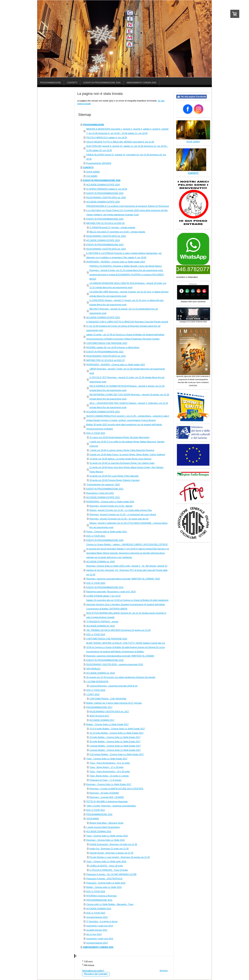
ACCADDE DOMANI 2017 (102, 720)
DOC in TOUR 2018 (96, 690)
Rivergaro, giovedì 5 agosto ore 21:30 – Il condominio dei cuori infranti (123, 514)
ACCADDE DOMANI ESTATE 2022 (103, 412)
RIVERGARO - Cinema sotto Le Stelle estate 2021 (110, 502)
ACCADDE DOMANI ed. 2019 (100, 626)
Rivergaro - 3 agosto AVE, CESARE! (107, 797)
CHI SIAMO (92, 176)
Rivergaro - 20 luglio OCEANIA (104, 793)
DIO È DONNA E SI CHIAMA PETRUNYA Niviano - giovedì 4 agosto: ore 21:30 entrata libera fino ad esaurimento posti (127, 388)
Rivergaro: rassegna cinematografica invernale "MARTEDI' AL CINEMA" (120, 656)
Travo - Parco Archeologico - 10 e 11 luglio (110, 763)
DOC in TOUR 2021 (96, 536)
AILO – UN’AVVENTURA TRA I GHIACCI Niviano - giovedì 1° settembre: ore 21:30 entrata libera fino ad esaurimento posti (129, 405)
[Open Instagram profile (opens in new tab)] (199, 109)
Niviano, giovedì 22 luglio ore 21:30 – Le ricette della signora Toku (121, 510)
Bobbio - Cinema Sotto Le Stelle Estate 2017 (107, 724)
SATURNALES (93, 669)
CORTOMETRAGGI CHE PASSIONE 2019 (107, 639)
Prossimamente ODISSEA (99, 163)
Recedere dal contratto (96, 974)
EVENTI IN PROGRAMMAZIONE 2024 (105, 219)
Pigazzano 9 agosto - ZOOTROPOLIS (104, 879)
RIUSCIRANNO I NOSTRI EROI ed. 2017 (109, 711)
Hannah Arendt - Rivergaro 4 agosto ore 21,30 (111, 853)
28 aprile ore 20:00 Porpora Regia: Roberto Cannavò (115, 480)
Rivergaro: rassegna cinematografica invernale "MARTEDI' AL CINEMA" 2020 (123, 579)
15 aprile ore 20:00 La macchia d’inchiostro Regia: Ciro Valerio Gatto (122, 463)
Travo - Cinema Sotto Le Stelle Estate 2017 (107, 759)
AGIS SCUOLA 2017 (99, 716)
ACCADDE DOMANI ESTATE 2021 (103, 497)
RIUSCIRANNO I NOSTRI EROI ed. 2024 (106, 236)
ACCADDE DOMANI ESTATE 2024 (103, 240)
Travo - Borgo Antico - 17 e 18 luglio (107, 767)
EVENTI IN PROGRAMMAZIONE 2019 (105, 587)
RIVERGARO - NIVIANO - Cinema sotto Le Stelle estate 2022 (116, 365)
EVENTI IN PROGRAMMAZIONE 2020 (105, 540)
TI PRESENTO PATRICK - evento (102, 622)
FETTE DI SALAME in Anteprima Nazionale (107, 801)
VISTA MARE (92, 819)
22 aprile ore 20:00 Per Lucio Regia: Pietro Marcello (114, 476)
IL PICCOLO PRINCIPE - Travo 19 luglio (109, 870)
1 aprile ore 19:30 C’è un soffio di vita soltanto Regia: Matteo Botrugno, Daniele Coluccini (127, 444)
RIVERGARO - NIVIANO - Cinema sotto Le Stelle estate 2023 (116, 262)
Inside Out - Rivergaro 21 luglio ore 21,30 (109, 849)
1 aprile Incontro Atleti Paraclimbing (103, 827)
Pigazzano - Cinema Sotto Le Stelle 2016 (106, 883)
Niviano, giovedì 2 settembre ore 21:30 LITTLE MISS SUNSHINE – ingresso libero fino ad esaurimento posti (129, 525)
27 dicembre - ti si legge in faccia (102, 921)
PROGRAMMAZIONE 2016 (99, 814)
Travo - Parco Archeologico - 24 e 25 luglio (110, 771)
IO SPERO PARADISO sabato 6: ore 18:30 (107, 189)
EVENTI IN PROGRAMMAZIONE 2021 (105, 489)
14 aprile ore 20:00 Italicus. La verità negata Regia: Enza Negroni (121, 459)
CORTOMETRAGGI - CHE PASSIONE (108, 699)
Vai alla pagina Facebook (192, 97)
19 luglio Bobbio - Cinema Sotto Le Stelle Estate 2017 (115, 737)
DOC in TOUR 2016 (96, 891)
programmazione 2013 (97, 943)
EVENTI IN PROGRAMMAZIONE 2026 (102, 180)
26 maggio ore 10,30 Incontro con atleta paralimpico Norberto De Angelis (121, 677)
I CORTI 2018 (93, 694)
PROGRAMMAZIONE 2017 (99, 707)
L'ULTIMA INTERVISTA (97, 682)
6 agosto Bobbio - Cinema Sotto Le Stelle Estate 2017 (115, 750)
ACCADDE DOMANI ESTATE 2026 (103, 185)
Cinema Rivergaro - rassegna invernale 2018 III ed (113, 686)
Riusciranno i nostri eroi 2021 (100, 493)
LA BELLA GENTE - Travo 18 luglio (106, 866)
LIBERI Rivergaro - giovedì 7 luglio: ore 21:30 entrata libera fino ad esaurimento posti (127, 371)
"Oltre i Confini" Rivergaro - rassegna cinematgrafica (111, 806)
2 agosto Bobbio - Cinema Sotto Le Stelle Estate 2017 (115, 746)
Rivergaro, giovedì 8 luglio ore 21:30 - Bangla (111, 506)
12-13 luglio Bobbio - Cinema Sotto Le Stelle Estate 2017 (117, 733)
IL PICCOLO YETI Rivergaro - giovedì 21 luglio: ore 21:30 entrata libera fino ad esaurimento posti (127, 379)
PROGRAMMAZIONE (94, 125)
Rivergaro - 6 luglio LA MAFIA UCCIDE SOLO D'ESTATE (116, 789)
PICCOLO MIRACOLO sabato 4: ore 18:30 (107, 137)
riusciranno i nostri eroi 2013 (100, 939)
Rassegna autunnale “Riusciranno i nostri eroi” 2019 (111, 592)
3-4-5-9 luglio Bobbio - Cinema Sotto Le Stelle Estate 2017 (117, 729)
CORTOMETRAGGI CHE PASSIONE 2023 (107, 343)
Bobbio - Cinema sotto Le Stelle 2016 (104, 887)
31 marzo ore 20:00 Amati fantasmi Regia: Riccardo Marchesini (119, 437)
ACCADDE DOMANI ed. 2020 (100, 562)
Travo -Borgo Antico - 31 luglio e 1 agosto (109, 776)
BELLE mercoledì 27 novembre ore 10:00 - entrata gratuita (117, 232)
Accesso (164, 970)
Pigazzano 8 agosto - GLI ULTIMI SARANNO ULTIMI (111, 874)
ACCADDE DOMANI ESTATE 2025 (103, 202)
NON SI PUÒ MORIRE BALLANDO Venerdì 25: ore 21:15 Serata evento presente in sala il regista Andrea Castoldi (126, 615)
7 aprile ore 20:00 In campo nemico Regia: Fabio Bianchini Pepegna (122, 450)
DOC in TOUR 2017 (96, 810)
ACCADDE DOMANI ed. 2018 (100, 673)
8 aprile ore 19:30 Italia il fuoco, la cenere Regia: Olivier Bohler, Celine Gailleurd (127, 454)
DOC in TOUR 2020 (96, 583)
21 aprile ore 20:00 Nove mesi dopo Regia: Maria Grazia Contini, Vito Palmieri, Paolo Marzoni (127, 469)
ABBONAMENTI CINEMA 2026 (98, 947)
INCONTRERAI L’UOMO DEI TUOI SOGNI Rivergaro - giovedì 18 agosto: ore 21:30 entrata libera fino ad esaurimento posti (129, 397)
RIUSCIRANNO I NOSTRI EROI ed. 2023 (106, 249)
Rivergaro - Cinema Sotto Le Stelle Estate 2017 (109, 784)
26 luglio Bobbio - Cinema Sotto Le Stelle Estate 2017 (115, 741)
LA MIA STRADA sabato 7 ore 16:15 (103, 596)
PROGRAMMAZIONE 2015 (99, 900)
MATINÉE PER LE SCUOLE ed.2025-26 (105, 223)
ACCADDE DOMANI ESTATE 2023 (103, 317)
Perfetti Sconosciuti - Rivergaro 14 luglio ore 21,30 (113, 844)
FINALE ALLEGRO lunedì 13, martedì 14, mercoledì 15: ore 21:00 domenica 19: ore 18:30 (126, 157)
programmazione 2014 (97, 917)
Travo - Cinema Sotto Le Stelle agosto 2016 (107, 836)
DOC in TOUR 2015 (96, 913)
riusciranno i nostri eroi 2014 (100, 926)
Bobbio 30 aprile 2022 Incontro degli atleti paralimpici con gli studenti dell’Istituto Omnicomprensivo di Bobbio (124, 427)
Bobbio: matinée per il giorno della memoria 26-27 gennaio (114, 703)
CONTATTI (88, 167)
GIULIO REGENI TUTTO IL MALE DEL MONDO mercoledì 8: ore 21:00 (120, 142)
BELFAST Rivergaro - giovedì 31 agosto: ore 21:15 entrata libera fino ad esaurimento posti (124, 311)
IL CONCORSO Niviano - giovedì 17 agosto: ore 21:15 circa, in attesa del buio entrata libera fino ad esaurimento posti (127, 302)
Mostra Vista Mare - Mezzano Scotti (106, 823)
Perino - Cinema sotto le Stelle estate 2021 (107, 532)
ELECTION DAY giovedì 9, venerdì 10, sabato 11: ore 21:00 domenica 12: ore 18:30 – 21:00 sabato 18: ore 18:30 (127, 148)
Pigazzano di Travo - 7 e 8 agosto (105, 780)
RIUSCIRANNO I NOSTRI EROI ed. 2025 (106, 197)
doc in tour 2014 (94, 934)
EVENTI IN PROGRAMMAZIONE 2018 (105, 660)
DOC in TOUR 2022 (96, 433)
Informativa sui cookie (92, 970)
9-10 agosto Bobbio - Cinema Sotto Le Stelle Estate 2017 (117, 754)
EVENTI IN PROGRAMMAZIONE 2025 (105, 193)
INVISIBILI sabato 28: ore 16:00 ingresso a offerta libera (113, 347)
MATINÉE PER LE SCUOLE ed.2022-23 (105, 360)
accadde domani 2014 (97, 930)
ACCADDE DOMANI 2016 (99, 831)
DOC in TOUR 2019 (96, 634)
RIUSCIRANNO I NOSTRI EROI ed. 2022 (106, 356)
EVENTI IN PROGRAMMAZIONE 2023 (105, 245)
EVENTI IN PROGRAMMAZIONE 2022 (105, 352)
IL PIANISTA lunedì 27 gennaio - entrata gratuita (112, 227)
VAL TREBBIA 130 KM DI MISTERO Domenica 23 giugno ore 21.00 (118, 630)
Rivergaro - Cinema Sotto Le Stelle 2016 (105, 840)
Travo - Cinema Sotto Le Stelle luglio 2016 (106, 861)
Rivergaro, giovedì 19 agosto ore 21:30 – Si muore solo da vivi (119, 519)
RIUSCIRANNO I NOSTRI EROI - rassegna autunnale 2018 (115, 664)
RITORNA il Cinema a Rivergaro (102, 896)
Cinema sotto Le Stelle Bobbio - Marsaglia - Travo (110, 904)
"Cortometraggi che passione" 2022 (103, 484)
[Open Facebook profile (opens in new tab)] (188, 109)
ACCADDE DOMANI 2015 (99, 909)
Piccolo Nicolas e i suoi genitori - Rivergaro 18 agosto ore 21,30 (120, 857)
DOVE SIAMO (93, 172)
